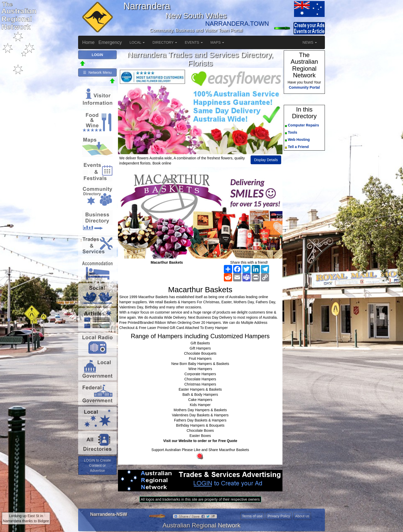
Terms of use (252, 516)
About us (302, 516)
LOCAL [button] (137, 42)
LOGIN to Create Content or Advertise (97, 465)
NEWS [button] (310, 42)
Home (88, 42)
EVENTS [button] (194, 42)
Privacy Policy (279, 516)
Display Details (266, 160)
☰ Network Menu (97, 72)
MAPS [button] (217, 42)
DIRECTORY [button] (165, 42)
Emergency (110, 42)
